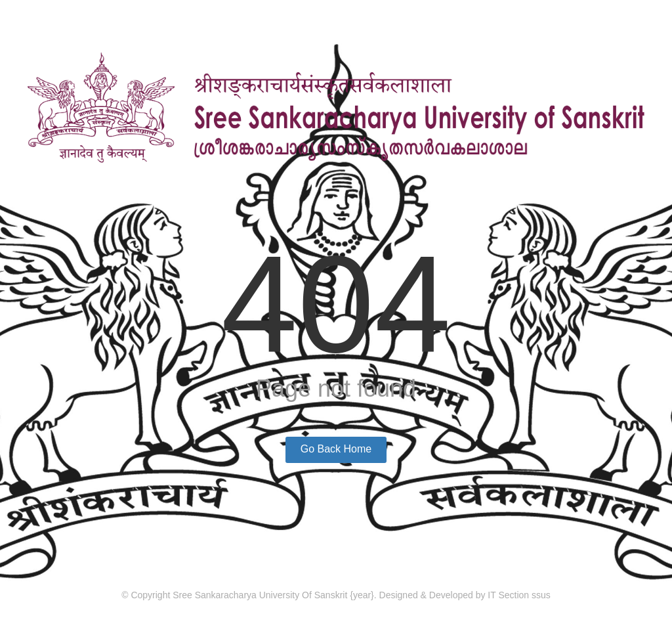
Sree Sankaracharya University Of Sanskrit (261, 595)
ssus (541, 595)
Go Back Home (336, 449)
